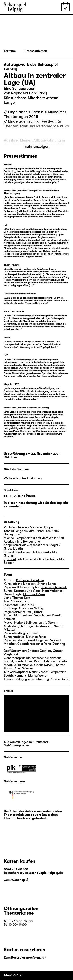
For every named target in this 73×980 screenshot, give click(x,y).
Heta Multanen (52, 591)
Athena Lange (13, 531)
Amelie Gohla (60, 679)
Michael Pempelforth (18, 538)
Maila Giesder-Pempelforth (48, 672)
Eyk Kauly (11, 559)
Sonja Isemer (13, 545)
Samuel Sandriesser (17, 552)
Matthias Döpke (34, 594)
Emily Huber (34, 612)
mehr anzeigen (36, 147)
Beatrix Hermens (15, 676)
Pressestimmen (36, 51)
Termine (10, 51)
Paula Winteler (14, 527)
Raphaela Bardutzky (30, 580)
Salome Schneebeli (54, 587)
